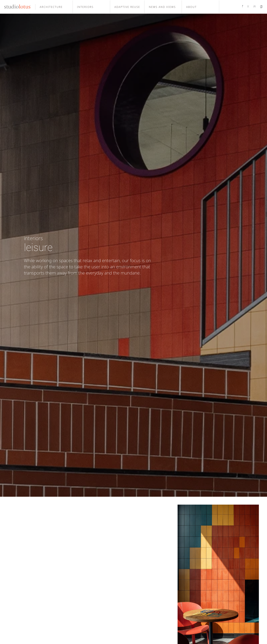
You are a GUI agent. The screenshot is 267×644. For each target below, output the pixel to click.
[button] (54, 7)
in (254, 6)
